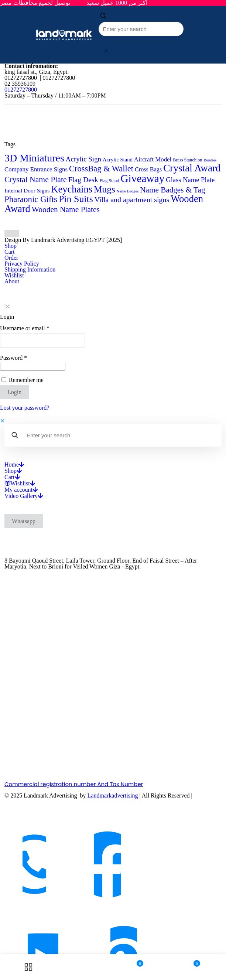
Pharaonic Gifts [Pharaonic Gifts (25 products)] (31, 199)
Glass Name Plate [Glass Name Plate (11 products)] (190, 180)
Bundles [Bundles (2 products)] (210, 160)
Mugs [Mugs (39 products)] (105, 189)
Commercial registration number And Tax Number (74, 784)
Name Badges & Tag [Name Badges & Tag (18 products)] (172, 190)
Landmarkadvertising (113, 795)
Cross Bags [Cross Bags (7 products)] (148, 169)
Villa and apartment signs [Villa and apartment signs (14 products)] (132, 199)
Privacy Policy (22, 264)
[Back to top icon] (12, 233)
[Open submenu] (21, 465)
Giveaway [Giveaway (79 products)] (142, 178)
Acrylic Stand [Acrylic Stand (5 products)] (118, 160)
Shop (11, 246)
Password (13, 358)
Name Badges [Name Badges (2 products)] (128, 191)
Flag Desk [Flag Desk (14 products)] (83, 180)
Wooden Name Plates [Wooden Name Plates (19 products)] (66, 209)
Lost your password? (25, 408)
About (12, 281)
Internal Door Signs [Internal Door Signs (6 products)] (27, 190)
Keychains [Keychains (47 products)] (72, 189)
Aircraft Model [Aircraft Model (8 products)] (153, 159)
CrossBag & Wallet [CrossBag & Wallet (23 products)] (101, 169)
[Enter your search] (141, 29)
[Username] (42, 340)
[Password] (33, 367)
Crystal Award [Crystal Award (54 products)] (192, 168)
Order (11, 258)
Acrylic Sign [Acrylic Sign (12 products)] (83, 159)
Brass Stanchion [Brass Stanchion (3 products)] (187, 160)
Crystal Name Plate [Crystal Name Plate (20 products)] (36, 180)
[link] (106, 51)
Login (14, 392)
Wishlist (14, 275)
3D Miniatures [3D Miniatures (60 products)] (34, 158)
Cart (10, 252)
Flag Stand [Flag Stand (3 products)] (109, 181)
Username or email (25, 328)
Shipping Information (30, 269)
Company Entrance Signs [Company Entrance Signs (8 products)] (36, 169)
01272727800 (21, 90)
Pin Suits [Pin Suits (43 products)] (76, 199)
